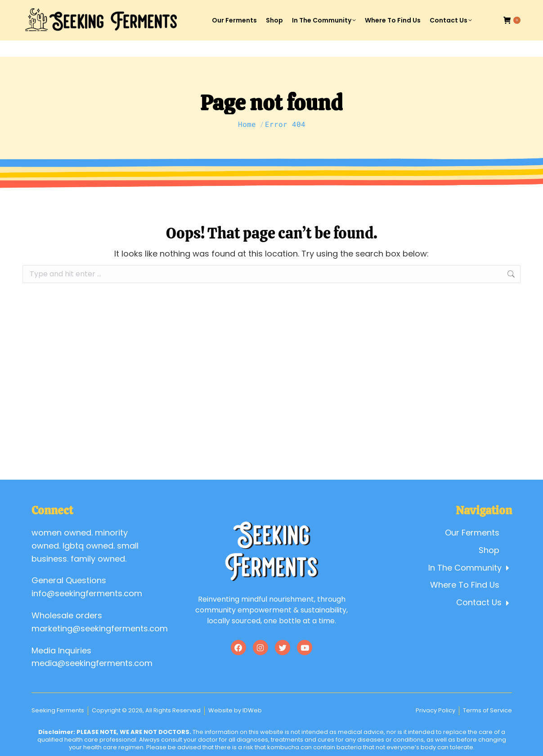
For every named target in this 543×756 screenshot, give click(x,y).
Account (441, 8)
